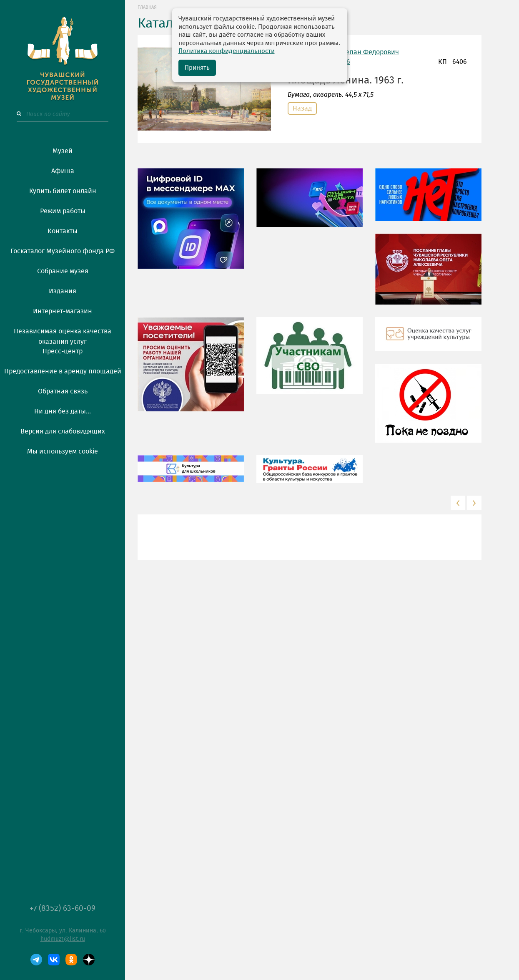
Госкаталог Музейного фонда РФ (63, 251)
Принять (197, 68)
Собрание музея (63, 271)
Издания (63, 291)
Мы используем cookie (63, 451)
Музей (63, 151)
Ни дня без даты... (63, 411)
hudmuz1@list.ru (63, 939)
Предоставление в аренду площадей (63, 371)
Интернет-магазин (63, 311)
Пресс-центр (63, 351)
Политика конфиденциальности (227, 51)
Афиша (63, 171)
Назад (302, 108)
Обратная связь (63, 391)
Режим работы (63, 211)
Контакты (63, 231)
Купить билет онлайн (63, 191)
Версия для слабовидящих (63, 431)
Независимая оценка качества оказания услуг (63, 335)
